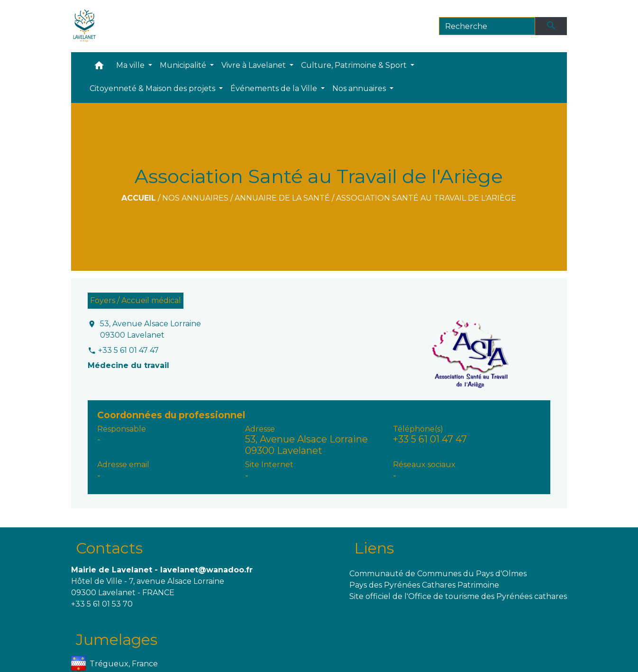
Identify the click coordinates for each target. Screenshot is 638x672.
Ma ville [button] (131, 65)
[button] (99, 68)
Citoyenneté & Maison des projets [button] (153, 88)
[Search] (487, 26)
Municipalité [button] (184, 65)
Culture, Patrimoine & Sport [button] (355, 65)
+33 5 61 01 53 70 (102, 604)
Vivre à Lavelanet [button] (255, 65)
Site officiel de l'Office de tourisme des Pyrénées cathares (458, 596)
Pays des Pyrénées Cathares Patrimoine (424, 585)
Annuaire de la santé (282, 198)
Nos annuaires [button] (360, 88)
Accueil (139, 198)
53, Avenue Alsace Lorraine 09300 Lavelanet (150, 329)
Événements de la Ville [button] (275, 88)
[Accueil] (85, 26)
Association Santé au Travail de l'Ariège (426, 198)
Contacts (109, 548)
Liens (374, 548)
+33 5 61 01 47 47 (128, 350)
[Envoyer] (551, 26)
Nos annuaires (195, 198)
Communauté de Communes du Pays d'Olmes (438, 574)
